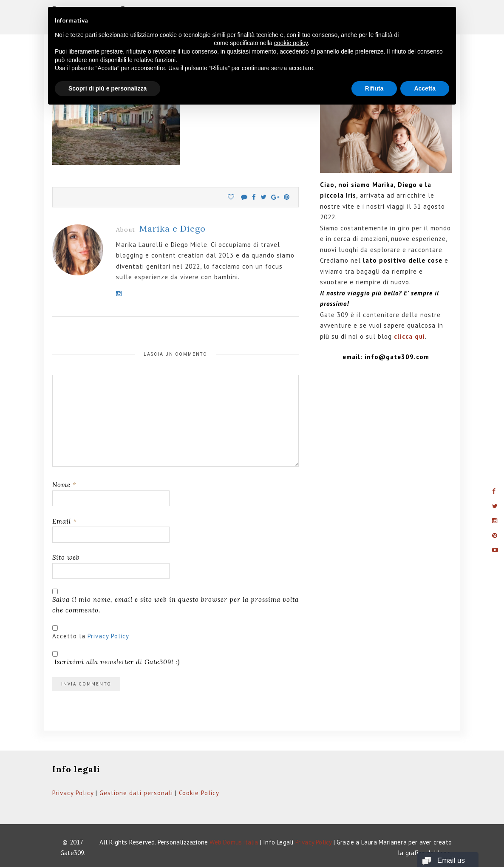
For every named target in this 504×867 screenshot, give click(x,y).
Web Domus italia (234, 842)
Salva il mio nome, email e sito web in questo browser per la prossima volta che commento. (176, 605)
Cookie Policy (199, 793)
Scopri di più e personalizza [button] (108, 88)
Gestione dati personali (136, 793)
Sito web (66, 557)
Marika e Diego (173, 228)
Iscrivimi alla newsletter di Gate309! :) (116, 659)
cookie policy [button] (291, 43)
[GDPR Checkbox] (55, 628)
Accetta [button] (425, 88)
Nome (64, 485)
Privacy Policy (108, 636)
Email (65, 521)
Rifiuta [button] (374, 88)
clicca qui (409, 336)
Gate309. (73, 853)
